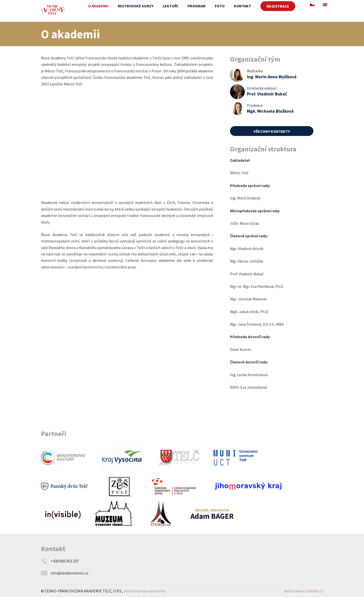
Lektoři (170, 6)
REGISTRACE (278, 6)
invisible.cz (314, 591)
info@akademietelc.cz (70, 573)
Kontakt (243, 6)
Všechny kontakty (272, 131)
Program (196, 6)
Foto (220, 6)
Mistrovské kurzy (136, 6)
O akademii (98, 6)
